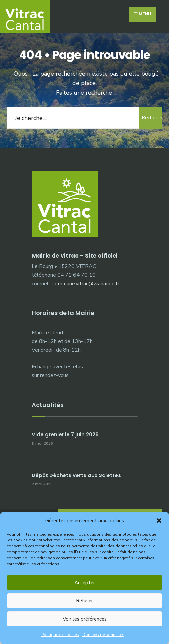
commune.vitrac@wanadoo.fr (86, 284)
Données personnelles (103, 635)
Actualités (48, 405)
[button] (159, 521)
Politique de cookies (60, 635)
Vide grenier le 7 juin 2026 (65, 434)
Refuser (84, 601)
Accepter (85, 583)
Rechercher (152, 118)
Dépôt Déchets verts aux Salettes (76, 475)
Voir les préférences (85, 619)
